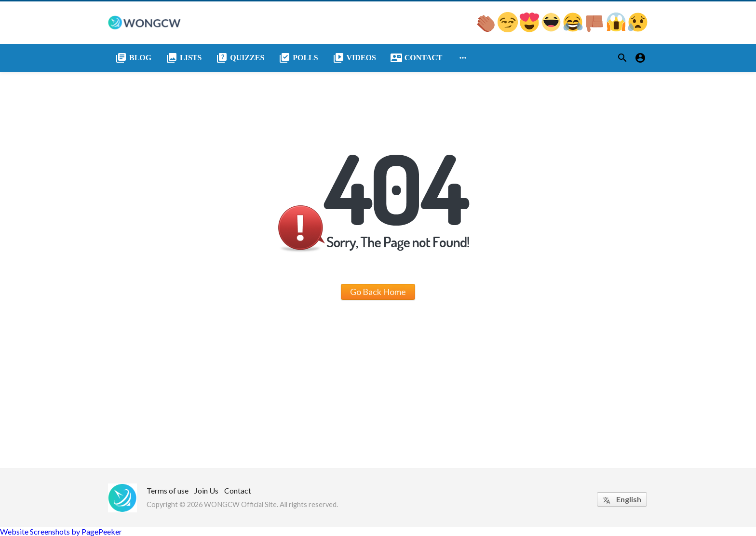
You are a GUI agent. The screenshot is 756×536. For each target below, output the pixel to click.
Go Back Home (378, 292)
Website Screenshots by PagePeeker (61, 531)
